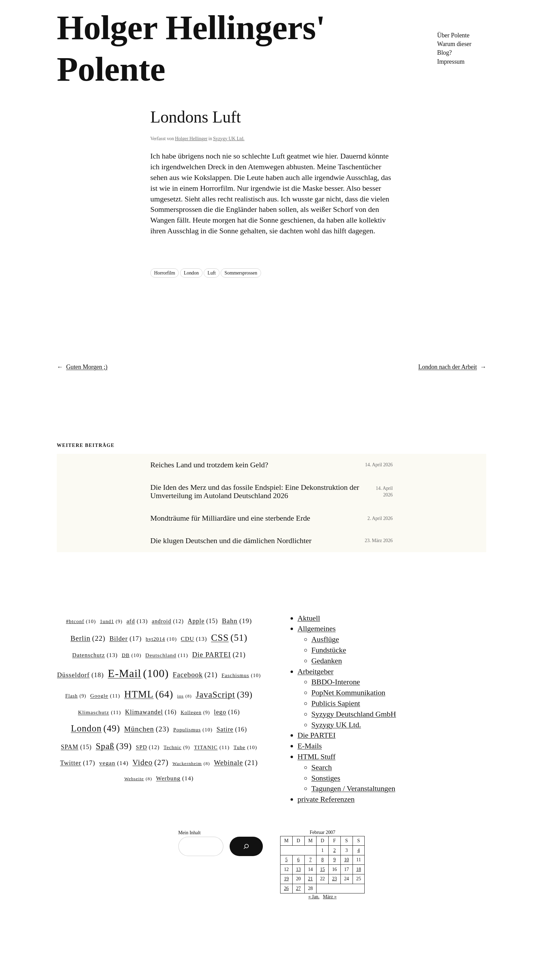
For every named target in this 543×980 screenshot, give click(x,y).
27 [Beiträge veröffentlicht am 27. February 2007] (299, 888)
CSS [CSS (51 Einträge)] (229, 638)
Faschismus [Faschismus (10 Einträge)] (241, 676)
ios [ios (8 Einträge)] (185, 696)
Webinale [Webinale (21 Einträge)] (236, 763)
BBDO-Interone (336, 682)
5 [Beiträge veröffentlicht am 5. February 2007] (286, 860)
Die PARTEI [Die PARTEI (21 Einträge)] (219, 655)
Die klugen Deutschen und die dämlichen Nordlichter (231, 541)
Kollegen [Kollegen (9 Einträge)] (195, 712)
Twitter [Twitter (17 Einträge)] (78, 763)
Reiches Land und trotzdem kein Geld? (209, 465)
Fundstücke (329, 650)
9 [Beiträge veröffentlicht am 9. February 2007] (334, 860)
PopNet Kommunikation (348, 693)
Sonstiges (326, 778)
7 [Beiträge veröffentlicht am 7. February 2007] (310, 860)
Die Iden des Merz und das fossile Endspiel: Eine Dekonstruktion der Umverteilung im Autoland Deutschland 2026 (255, 492)
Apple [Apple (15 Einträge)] (203, 621)
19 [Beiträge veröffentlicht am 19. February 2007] (286, 879)
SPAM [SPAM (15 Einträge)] (76, 747)
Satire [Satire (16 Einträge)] (232, 730)
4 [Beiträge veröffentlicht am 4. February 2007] (359, 850)
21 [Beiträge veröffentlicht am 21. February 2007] (310, 879)
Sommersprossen (241, 273)
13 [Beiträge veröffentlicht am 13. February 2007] (299, 869)
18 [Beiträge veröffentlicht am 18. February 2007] (359, 869)
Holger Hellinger (191, 139)
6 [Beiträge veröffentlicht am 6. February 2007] (298, 860)
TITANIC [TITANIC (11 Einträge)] (212, 747)
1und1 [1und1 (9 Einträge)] (111, 621)
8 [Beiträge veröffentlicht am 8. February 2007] (323, 860)
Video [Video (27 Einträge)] (151, 763)
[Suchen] (246, 846)
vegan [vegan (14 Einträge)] (114, 763)
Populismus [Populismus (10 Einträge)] (193, 730)
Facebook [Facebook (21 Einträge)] (195, 675)
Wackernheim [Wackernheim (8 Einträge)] (191, 764)
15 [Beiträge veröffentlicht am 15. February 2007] (322, 869)
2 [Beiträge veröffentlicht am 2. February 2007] (334, 850)
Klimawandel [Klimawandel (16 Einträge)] (151, 712)
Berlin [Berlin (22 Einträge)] (88, 639)
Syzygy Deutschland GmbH (354, 714)
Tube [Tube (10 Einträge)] (245, 748)
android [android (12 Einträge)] (168, 621)
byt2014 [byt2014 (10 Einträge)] (161, 639)
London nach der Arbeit (448, 367)
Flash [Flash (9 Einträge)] (76, 696)
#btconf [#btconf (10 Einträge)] (81, 622)
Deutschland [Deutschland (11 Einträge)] (167, 655)
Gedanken (327, 661)
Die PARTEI (317, 735)
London (191, 273)
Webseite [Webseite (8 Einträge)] (138, 779)
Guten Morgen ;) (87, 367)
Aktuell (309, 618)
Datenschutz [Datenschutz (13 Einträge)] (95, 655)
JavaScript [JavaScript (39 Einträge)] (224, 695)
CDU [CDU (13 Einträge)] (194, 639)
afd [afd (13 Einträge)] (137, 621)
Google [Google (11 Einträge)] (105, 696)
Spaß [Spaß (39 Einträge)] (114, 746)
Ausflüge (325, 639)
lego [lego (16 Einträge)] (227, 712)
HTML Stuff (317, 757)
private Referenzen (326, 799)
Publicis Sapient (336, 703)
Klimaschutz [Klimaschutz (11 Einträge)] (99, 712)
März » (330, 897)
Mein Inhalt (190, 833)
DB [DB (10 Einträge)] (132, 656)
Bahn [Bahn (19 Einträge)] (237, 621)
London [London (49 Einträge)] (96, 729)
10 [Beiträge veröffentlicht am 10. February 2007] (347, 860)
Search (322, 767)
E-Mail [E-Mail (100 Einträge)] (138, 673)
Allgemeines (317, 628)
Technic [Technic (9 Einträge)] (177, 747)
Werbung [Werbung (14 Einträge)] (175, 778)
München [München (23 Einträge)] (147, 729)
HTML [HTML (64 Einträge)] (149, 694)
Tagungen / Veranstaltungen (353, 788)
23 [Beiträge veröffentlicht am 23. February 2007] (335, 879)
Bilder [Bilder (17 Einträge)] (126, 639)
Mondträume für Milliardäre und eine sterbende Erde (230, 518)
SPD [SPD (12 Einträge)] (148, 747)
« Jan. (314, 897)
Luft (212, 273)
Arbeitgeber (315, 671)
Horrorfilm (164, 273)
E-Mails (310, 746)
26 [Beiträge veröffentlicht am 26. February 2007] (286, 888)
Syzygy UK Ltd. (229, 139)
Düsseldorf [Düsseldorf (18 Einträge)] (81, 675)
